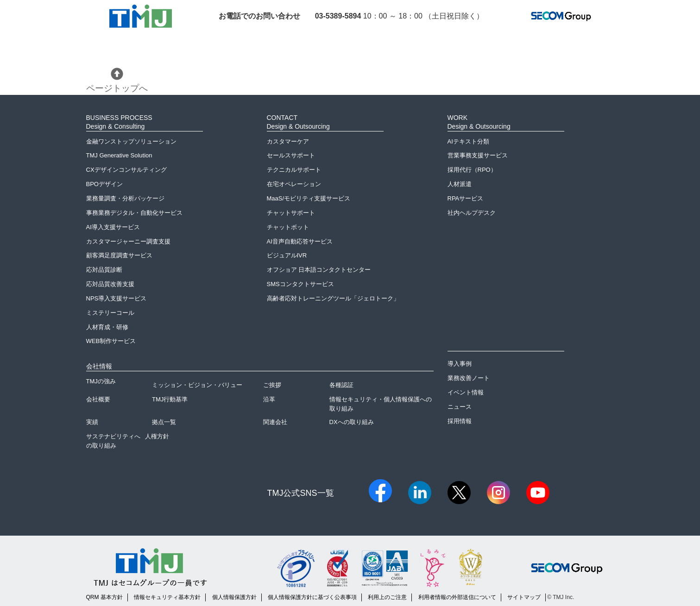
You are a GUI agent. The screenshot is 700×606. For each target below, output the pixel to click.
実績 (92, 422)
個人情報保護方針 (234, 597)
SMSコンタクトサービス (300, 284)
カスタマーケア (288, 141)
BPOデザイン (104, 184)
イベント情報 (466, 392)
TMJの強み (101, 381)
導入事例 (460, 364)
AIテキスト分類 (468, 141)
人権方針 (157, 436)
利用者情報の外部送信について (457, 597)
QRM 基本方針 (104, 597)
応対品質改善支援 (110, 284)
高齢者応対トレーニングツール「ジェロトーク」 (333, 298)
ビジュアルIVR (287, 255)
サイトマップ (524, 597)
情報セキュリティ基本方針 (167, 597)
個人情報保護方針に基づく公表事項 (312, 597)
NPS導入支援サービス (117, 298)
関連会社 (275, 422)
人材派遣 (460, 184)
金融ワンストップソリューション (131, 141)
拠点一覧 (164, 422)
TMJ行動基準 (170, 399)
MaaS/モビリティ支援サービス (309, 198)
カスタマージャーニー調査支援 (128, 241)
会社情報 (99, 366)
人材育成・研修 (107, 327)
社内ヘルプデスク (472, 213)
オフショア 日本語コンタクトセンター (319, 270)
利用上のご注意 (387, 597)
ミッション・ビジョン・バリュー (197, 385)
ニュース (460, 407)
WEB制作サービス (111, 341)
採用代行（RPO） (472, 170)
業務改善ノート (469, 378)
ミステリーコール (110, 313)
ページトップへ (117, 80)
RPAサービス (466, 198)
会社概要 (98, 399)
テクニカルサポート (294, 170)
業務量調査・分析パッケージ (125, 198)
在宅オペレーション (294, 184)
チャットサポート (291, 213)
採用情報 (460, 421)
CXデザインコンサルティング (126, 170)
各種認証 (341, 385)
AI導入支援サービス (113, 227)
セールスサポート (291, 155)
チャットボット (288, 227)
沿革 (269, 399)
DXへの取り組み (352, 422)
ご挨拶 (272, 385)
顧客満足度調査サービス (119, 255)
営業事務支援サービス (478, 155)
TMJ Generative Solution (119, 155)
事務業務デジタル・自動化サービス (134, 213)
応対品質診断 (104, 270)
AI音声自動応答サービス (300, 241)
